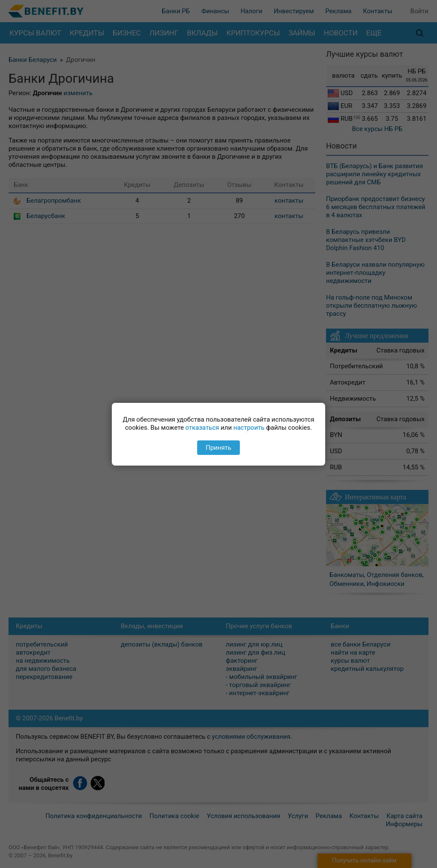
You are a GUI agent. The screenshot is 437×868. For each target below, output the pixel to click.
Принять (218, 448)
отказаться (202, 428)
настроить (249, 428)
